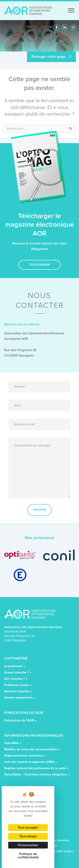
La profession (13, 667)
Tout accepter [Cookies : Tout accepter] (28, 827)
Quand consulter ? (17, 673)
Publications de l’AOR (19, 721)
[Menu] (71, 10)
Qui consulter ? (14, 679)
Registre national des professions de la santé (35, 769)
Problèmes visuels (17, 685)
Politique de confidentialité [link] (28, 856)
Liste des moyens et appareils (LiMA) (29, 762)
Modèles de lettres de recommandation (31, 750)
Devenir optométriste (19, 698)
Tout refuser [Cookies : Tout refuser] (28, 836)
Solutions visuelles (17, 692)
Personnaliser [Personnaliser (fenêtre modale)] (28, 845)
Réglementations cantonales (24, 756)
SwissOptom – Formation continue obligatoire (35, 775)
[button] (56, 27)
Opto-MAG (11, 743)
